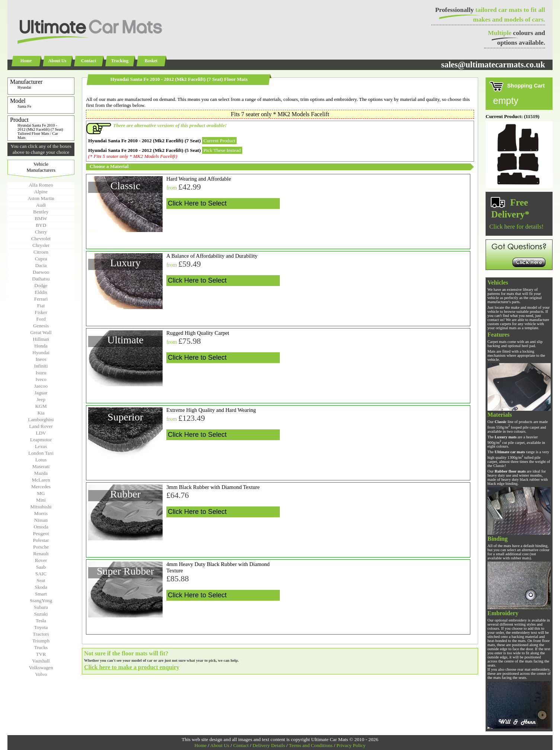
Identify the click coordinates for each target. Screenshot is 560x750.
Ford (41, 319)
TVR (41, 654)
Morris (41, 513)
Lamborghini (41, 420)
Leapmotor (41, 440)
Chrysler (41, 245)
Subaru (41, 607)
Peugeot (41, 533)
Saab (41, 567)
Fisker (41, 312)
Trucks (41, 647)
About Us (57, 61)
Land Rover (41, 426)
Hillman (41, 339)
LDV (41, 433)
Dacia (41, 265)
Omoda (41, 527)
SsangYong (41, 600)
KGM (41, 406)
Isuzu (41, 373)
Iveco (41, 379)
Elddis (41, 292)
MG (41, 493)
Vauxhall (41, 661)
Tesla (41, 621)
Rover (41, 560)
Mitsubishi (41, 507)
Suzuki (41, 614)
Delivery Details (269, 745)
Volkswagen (41, 668)
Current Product (220, 141)
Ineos (41, 359)
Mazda (41, 473)
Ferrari (41, 299)
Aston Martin (41, 198)
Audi (41, 205)
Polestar (41, 540)
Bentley (41, 212)
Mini (41, 500)
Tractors (41, 634)
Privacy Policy (351, 745)
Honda (41, 346)
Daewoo (41, 272)
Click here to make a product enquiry (132, 667)
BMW (41, 218)
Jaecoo (41, 386)
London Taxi (41, 453)
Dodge (41, 285)
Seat (41, 580)
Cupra (41, 259)
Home (26, 61)
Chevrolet (41, 239)
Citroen (41, 252)
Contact (89, 61)
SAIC (41, 574)
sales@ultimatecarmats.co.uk (493, 65)
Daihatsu (41, 279)
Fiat (41, 306)
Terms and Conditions (311, 745)
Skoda (41, 587)
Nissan (41, 520)
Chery (41, 232)
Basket (151, 61)
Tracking (120, 61)
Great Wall (41, 332)
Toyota (41, 627)
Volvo (41, 674)
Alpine (41, 192)
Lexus (41, 446)
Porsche (41, 547)
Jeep (41, 399)
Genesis (41, 326)
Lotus (41, 460)
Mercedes (41, 487)
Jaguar (41, 393)
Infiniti (41, 366)
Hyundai (41, 352)
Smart (41, 594)
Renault (41, 554)
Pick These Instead (222, 150)
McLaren (41, 480)
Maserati (41, 466)
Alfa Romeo (41, 185)
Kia (41, 413)
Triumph (41, 641)
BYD (41, 225)
